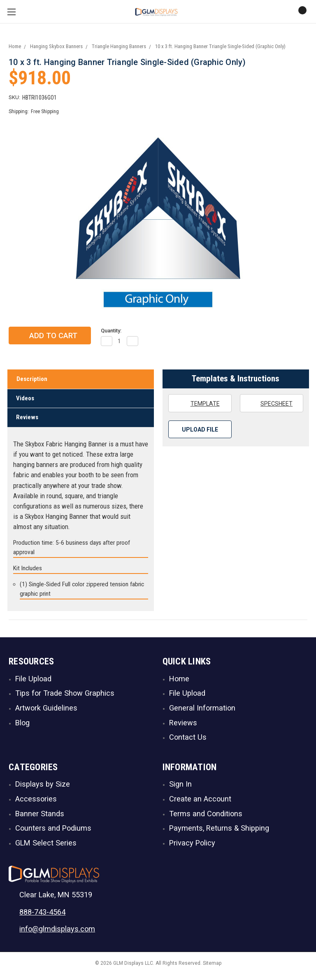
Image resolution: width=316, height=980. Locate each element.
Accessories (36, 801)
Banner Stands (40, 816)
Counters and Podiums (53, 831)
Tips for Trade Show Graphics (65, 696)
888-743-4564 (42, 914)
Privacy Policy (192, 845)
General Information (202, 710)
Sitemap (212, 966)
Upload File (200, 432)
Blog (22, 725)
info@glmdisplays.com (57, 931)
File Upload (33, 681)
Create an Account (200, 801)
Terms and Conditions (206, 816)
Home (179, 681)
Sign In (180, 787)
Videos (25, 401)
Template (200, 406)
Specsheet (271, 406)
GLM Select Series (46, 845)
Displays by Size (43, 787)
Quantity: (111, 333)
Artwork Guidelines (46, 710)
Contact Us (188, 740)
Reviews (27, 420)
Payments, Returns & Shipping (219, 831)
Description (32, 382)
